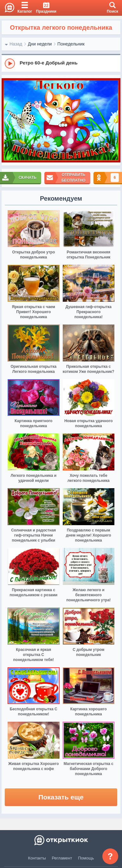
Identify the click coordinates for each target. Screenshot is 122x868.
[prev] (8, 120)
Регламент (62, 858)
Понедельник (71, 44)
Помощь (86, 858)
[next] (114, 120)
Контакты (37, 858)
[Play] (10, 64)
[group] (61, 63)
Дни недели (40, 44)
